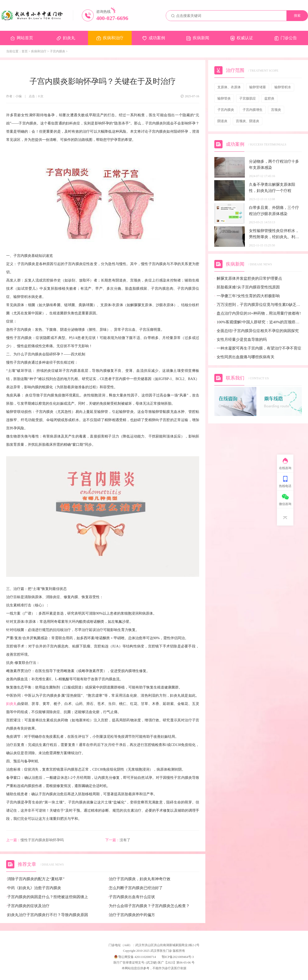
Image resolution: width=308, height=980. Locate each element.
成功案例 (154, 38)
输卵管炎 (224, 98)
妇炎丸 (66, 38)
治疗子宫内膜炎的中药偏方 (131, 915)
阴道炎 (222, 121)
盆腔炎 (269, 98)
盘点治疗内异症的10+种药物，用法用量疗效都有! (258, 313)
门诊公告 (286, 38)
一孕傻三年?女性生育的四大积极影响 (247, 296)
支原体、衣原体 (229, 87)
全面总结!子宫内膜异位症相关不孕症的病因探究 (257, 331)
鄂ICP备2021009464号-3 (178, 957)
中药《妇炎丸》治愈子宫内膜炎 (34, 888)
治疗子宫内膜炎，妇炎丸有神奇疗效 (139, 879)
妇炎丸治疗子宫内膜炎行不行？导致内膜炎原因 (47, 915)
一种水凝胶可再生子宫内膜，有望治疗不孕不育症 (258, 348)
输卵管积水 (283, 87)
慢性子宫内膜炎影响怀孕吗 (35, 840)
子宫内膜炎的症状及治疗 (28, 906)
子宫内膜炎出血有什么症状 (131, 897)
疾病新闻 (198, 38)
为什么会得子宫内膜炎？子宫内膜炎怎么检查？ (149, 906)
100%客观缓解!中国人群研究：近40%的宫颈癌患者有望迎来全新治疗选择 (258, 322)
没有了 (118, 840)
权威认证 (242, 38)
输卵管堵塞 (258, 87)
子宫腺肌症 (248, 98)
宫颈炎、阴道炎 (248, 121)
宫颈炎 (276, 110)
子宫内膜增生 (253, 110)
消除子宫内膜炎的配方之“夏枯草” (35, 879)
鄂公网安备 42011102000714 (135, 957)
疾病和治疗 (110, 38)
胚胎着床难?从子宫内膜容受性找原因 (247, 287)
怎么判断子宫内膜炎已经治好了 (135, 888)
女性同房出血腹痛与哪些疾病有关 (244, 357)
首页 (25, 51)
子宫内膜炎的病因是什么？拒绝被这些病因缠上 (47, 897)
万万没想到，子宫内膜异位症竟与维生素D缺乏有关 (258, 305)
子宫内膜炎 (57, 51)
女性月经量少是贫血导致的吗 (240, 340)
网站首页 (22, 38)
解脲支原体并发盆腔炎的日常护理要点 (248, 279)
